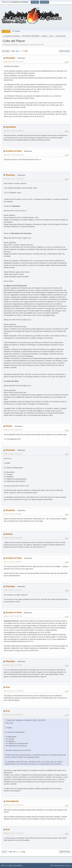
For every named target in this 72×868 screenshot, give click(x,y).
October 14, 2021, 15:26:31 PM (13, 454)
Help (52, 865)
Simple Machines (18, 865)
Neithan (9, 534)
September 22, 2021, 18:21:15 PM (14, 179)
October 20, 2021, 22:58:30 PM (13, 616)
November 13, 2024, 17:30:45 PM (13, 805)
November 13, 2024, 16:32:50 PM (13, 715)
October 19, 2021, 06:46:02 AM (13, 538)
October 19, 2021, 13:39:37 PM (13, 590)
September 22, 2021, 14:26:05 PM (14, 62)
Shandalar (10, 58)
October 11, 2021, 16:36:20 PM (13, 430)
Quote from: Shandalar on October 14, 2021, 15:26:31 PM (26, 720)
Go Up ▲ (68, 865)
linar (8, 687)
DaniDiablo (11, 127)
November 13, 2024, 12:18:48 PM (13, 691)
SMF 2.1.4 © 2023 (7, 865)
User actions (64, 51)
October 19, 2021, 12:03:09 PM (13, 562)
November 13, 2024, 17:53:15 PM (13, 833)
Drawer (9, 426)
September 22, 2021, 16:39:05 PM (14, 155)
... (21, 51)
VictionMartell (12, 801)
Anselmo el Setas (14, 151)
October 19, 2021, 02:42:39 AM (13, 514)
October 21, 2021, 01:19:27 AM (13, 665)
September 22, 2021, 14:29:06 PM (14, 131)
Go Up (4, 852)
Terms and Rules (59, 865)
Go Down (6, 51)
